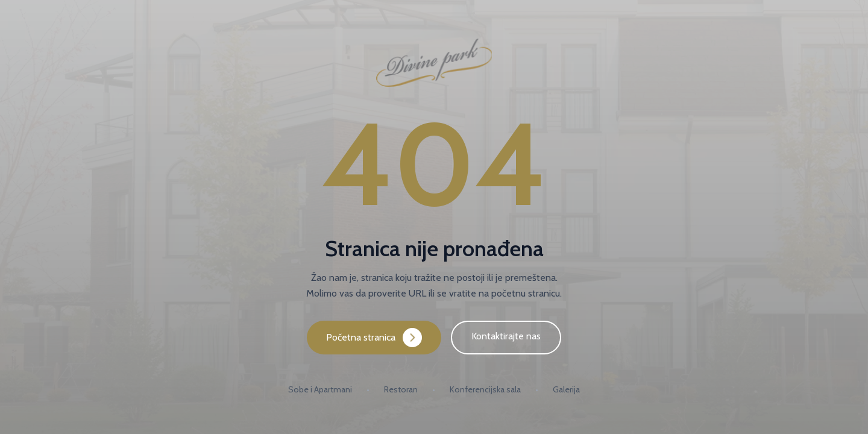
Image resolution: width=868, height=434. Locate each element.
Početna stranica (374, 338)
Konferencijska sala (485, 389)
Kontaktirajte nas (506, 336)
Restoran (401, 389)
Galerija (566, 389)
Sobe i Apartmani (320, 389)
